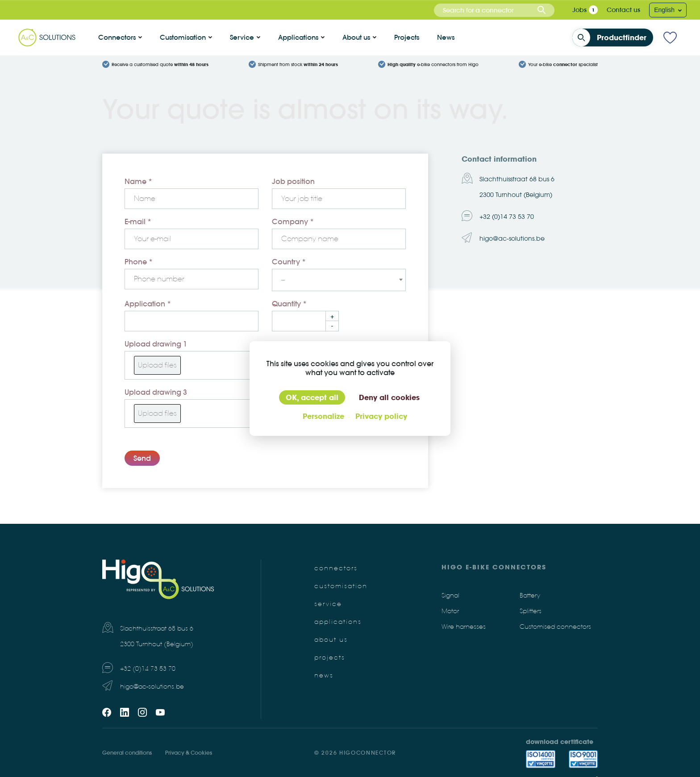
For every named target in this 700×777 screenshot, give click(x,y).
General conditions (127, 753)
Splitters (531, 611)
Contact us (623, 10)
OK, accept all (312, 397)
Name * (138, 181)
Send (142, 458)
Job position (293, 181)
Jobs (579, 10)
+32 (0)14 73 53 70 (507, 217)
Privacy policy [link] (381, 416)
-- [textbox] (283, 280)
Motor (450, 611)
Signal (450, 595)
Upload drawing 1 (156, 344)
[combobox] (494, 10)
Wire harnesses (464, 627)
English (665, 10)
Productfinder (612, 38)
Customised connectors (555, 627)
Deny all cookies (389, 397)
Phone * (139, 262)
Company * (293, 221)
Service (242, 37)
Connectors (117, 37)
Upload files (157, 365)
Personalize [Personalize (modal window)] (323, 416)
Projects (407, 37)
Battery (530, 595)
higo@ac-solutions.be (512, 238)
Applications (298, 37)
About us (356, 37)
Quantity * (289, 304)
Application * (148, 304)
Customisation (183, 37)
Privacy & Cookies (189, 753)
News (446, 37)
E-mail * (138, 221)
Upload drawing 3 (156, 392)
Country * (289, 262)
